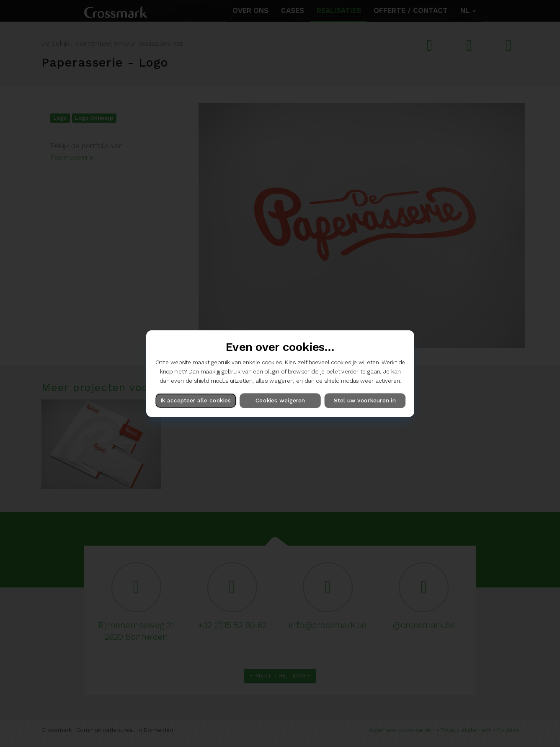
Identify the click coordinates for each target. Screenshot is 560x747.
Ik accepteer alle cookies (196, 400)
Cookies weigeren (280, 400)
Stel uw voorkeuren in (365, 400)
